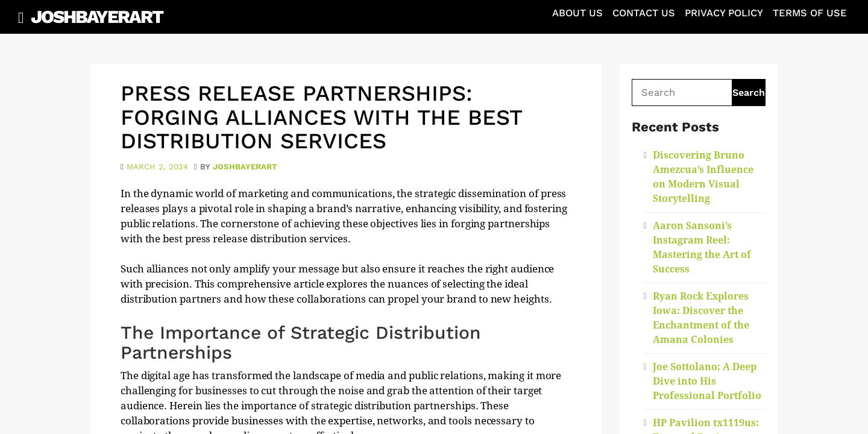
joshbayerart (245, 167)
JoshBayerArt (97, 17)
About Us (577, 13)
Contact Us (644, 13)
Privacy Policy (724, 13)
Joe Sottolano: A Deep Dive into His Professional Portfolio (707, 381)
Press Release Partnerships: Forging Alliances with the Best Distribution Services (321, 117)
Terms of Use (810, 13)
